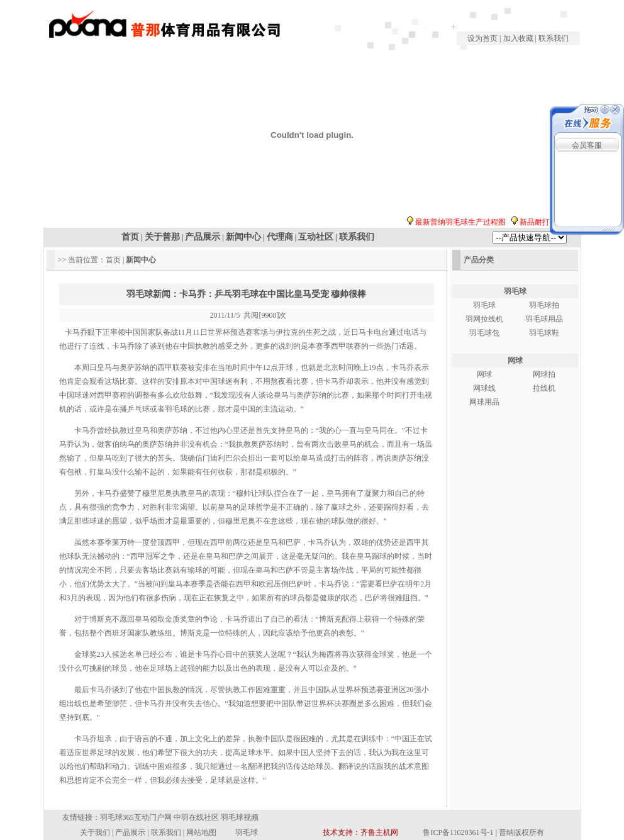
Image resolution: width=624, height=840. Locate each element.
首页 (130, 237)
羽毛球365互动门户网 (136, 817)
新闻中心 (243, 237)
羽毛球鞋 (544, 333)
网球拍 (544, 374)
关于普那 (162, 237)
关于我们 (95, 832)
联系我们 (554, 38)
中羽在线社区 (196, 817)
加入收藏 (518, 38)
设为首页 (483, 38)
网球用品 (484, 402)
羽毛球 (515, 291)
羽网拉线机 (484, 319)
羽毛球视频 (240, 817)
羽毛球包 (484, 333)
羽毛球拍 (544, 305)
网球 (515, 361)
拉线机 (544, 388)
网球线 (484, 388)
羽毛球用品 (544, 319)
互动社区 (316, 237)
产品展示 (203, 237)
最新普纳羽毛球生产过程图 (467, 222)
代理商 (280, 237)
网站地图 (201, 832)
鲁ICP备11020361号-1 (458, 832)
